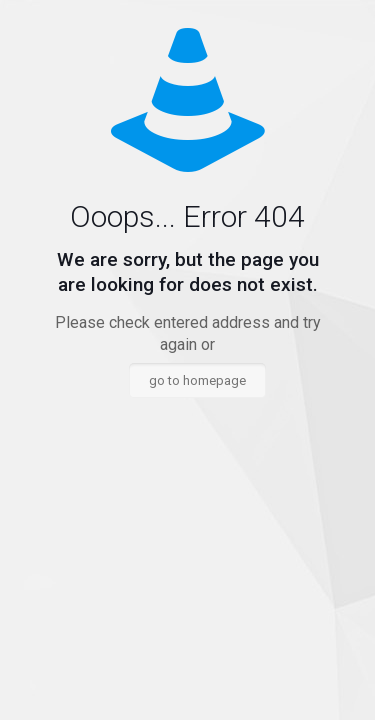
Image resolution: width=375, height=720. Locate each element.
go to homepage (197, 380)
